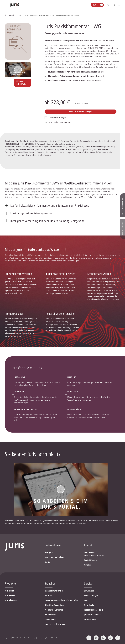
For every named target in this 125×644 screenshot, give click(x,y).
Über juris (49, 552)
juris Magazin (90, 619)
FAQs (86, 600)
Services (89, 584)
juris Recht (9, 591)
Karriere (48, 562)
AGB (13, 638)
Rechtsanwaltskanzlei (54, 591)
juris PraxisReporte (92, 615)
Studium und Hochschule (55, 624)
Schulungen (89, 591)
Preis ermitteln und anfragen (81, 112)
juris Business (11, 596)
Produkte (10, 584)
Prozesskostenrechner (94, 610)
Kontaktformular (91, 560)
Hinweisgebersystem (43, 638)
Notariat (48, 596)
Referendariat (50, 619)
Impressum (8, 638)
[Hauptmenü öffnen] (6, 5)
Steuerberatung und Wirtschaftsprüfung (62, 600)
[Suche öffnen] (109, 5)
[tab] (62, 205)
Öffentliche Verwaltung (54, 605)
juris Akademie (11, 600)
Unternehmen (50, 615)
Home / (20, 15)
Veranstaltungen (91, 596)
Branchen (50, 584)
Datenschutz (19, 638)
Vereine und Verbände (54, 610)
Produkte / (26, 15)
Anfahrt (87, 565)
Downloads (89, 605)
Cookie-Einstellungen (30, 638)
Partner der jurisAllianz (54, 557)
